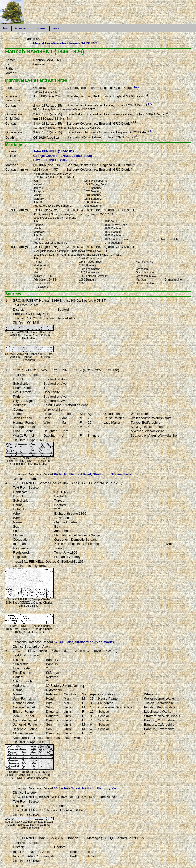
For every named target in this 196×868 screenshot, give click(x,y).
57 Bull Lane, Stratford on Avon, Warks (84, 642)
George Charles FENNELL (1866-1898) (63, 156)
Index (55, 28)
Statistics (21, 28)
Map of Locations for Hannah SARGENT (65, 43)
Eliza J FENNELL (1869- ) (53, 160)
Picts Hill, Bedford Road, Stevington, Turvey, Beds (93, 474)
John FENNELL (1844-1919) (54, 151)
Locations (40, 28)
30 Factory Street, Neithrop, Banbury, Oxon (87, 788)
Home (5, 28)
